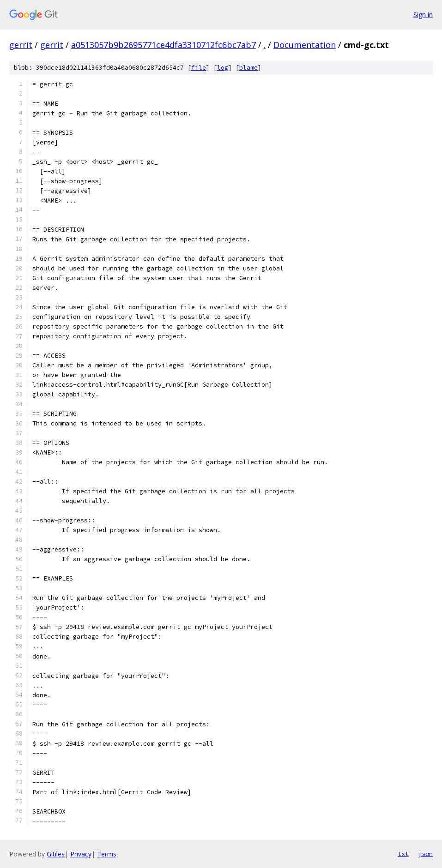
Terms (107, 854)
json (425, 854)
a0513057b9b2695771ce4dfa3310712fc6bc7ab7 (163, 45)
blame (248, 68)
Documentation (305, 45)
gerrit (21, 45)
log (223, 68)
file (199, 68)
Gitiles (56, 854)
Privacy (81, 854)
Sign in (423, 15)
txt (403, 854)
